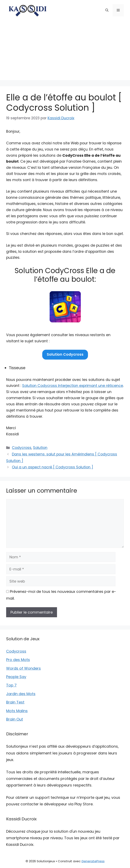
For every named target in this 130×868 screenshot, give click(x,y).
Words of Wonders (23, 668)
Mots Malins (17, 711)
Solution (40, 448)
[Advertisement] (65, 51)
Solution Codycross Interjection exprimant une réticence (73, 386)
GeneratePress (93, 861)
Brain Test (15, 702)
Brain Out (15, 719)
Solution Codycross (65, 354)
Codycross (22, 448)
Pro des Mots (18, 660)
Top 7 (11, 685)
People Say (16, 677)
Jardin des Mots (21, 694)
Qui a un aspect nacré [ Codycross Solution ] (52, 467)
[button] (107, 10)
